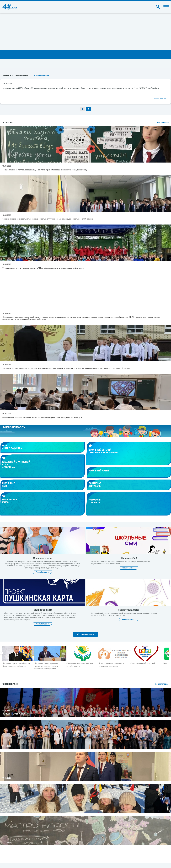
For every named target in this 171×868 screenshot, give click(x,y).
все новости (163, 123)
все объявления (41, 76)
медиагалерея (162, 684)
